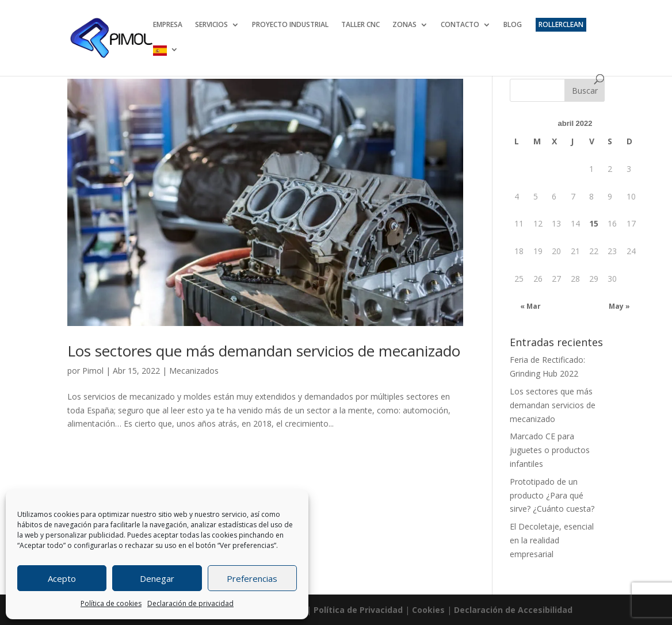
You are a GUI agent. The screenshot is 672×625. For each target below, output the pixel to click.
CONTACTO (460, 25)
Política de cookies (111, 603)
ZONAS (404, 25)
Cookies (428, 610)
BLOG (513, 25)
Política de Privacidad (358, 610)
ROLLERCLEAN (561, 24)
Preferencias (252, 578)
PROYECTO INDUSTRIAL (290, 25)
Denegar (157, 578)
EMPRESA (168, 25)
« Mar (530, 306)
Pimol (93, 371)
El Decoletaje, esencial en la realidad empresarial (552, 540)
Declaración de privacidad (190, 603)
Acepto (62, 578)
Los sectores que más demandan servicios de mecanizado (264, 351)
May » (619, 306)
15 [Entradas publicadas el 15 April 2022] (594, 223)
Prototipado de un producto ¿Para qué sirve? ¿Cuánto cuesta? (552, 495)
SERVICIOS (211, 25)
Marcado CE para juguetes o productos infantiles (550, 450)
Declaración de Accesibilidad (513, 610)
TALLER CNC (360, 25)
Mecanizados (194, 371)
